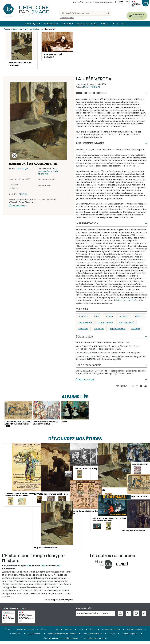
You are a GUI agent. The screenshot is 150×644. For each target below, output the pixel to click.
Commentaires (85, 380)
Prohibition (83, 330)
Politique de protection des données (62, 636)
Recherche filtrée (87, 24)
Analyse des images (90, 144)
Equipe (92, 632)
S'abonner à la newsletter (136, 15)
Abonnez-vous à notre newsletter (96, 616)
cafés (97, 317)
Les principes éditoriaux (111, 632)
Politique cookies (71, 641)
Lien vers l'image (19, 207)
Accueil (7, 29)
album (127, 301)
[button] (22, 51)
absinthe (139, 317)
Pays (56, 632)
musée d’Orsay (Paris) (49, 172)
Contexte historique (91, 94)
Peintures (23, 195)
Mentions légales (34, 636)
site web (45, 175)
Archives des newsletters (92, 636)
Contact (112, 636)
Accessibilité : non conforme (96, 641)
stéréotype (99, 330)
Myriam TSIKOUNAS (92, 88)
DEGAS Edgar (22, 169)
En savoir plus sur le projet (58, 602)
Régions (44, 632)
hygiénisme (124, 317)
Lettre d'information (82, 2)
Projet (81, 632)
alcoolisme (83, 317)
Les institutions (15, 636)
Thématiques (32, 24)
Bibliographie (84, 338)
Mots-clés (50, 24)
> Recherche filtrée (67, 18)
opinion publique (105, 323)
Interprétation (87, 224)
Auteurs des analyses (26, 632)
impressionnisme (118, 330)
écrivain (109, 317)
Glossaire (68, 632)
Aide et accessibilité (134, 632)
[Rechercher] (82, 13)
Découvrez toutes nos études (27, 29)
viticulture (136, 330)
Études (8, 632)
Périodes (67, 24)
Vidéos (105, 24)
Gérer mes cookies (51, 641)
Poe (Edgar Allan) (127, 323)
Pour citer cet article (88, 366)
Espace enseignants (104, 2)
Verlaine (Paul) (85, 323)
